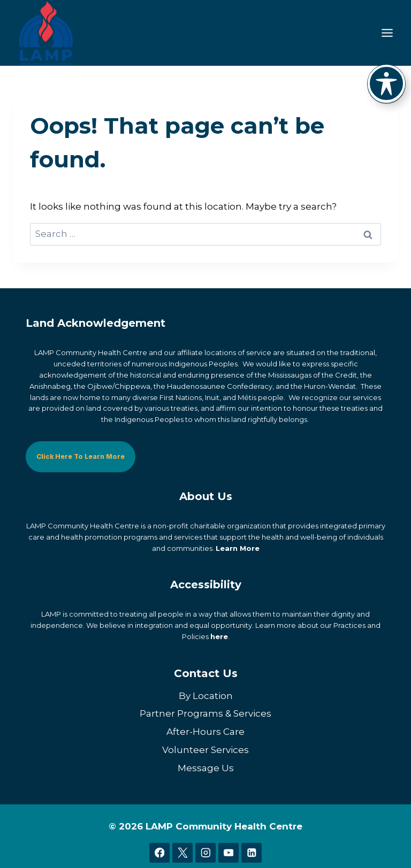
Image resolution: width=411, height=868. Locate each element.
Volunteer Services (205, 750)
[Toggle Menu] (387, 33)
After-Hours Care (205, 732)
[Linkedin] (251, 853)
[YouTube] (228, 853)
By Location (206, 695)
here (219, 636)
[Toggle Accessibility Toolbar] (386, 83)
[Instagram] (205, 853)
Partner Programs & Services (205, 713)
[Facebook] (159, 853)
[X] (182, 853)
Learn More (238, 548)
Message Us (206, 768)
